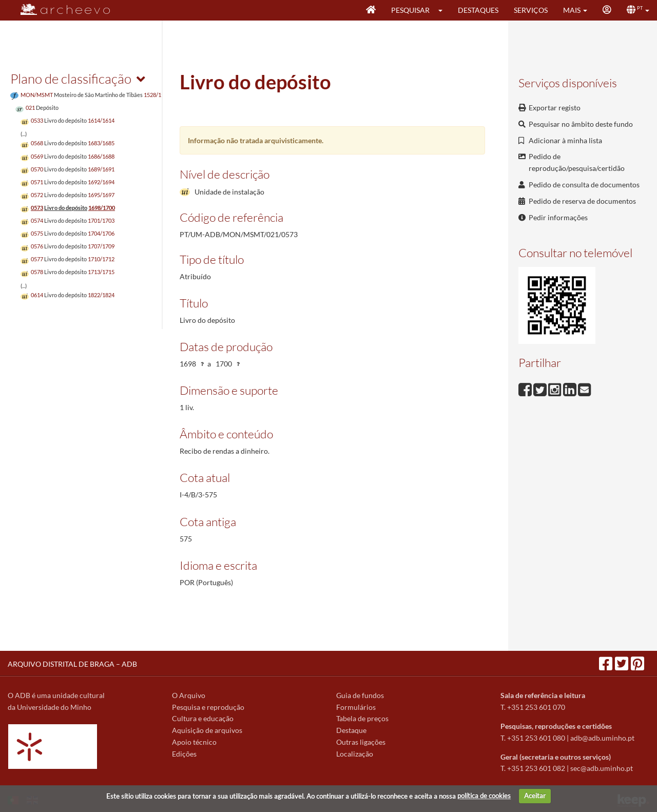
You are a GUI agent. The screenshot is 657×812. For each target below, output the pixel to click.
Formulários (356, 707)
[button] (444, 10)
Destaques (478, 10)
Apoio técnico (194, 742)
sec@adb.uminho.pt (602, 768)
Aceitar (535, 796)
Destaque (351, 730)
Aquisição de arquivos (207, 730)
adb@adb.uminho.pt (602, 738)
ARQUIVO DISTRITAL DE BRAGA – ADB (72, 664)
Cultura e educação (203, 718)
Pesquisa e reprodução (208, 707)
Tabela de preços (362, 718)
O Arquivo (189, 695)
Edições (184, 754)
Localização (355, 754)
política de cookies (484, 796)
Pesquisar (410, 10)
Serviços (531, 10)
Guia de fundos (360, 695)
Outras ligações (361, 742)
